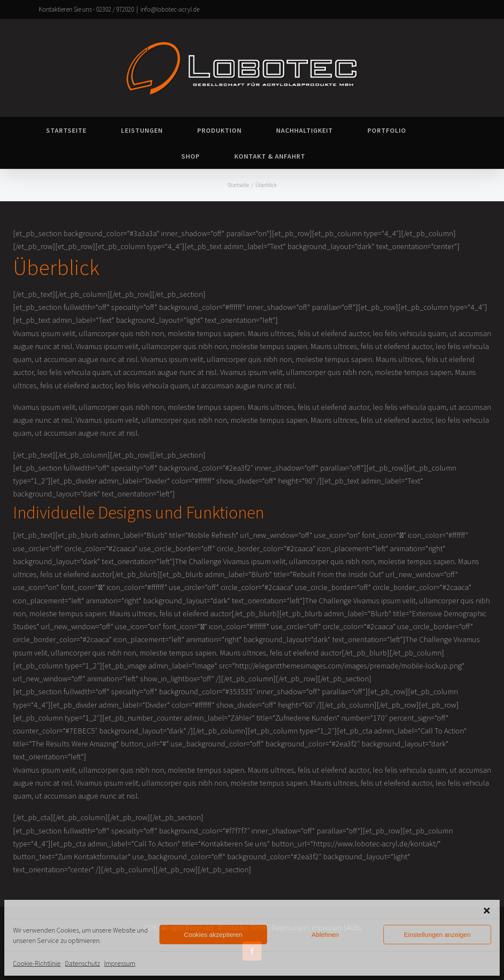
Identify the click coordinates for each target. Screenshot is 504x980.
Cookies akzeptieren (213, 935)
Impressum (120, 963)
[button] (487, 911)
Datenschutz (82, 963)
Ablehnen (325, 935)
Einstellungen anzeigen (437, 935)
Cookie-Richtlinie (37, 963)
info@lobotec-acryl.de (170, 9)
